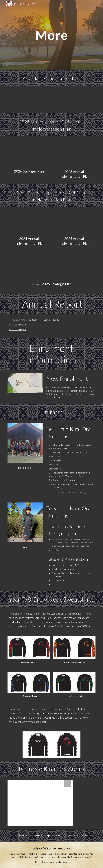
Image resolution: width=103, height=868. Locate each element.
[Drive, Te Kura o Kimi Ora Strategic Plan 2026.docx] (29, 153)
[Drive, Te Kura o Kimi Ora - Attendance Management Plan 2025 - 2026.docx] (55, 99)
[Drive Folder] (40, 803)
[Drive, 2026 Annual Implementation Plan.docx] (74, 153)
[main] (51, 35)
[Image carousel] (25, 446)
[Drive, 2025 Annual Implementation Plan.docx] (74, 222)
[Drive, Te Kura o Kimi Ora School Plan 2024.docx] (51, 267)
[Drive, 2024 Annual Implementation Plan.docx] (29, 222)
